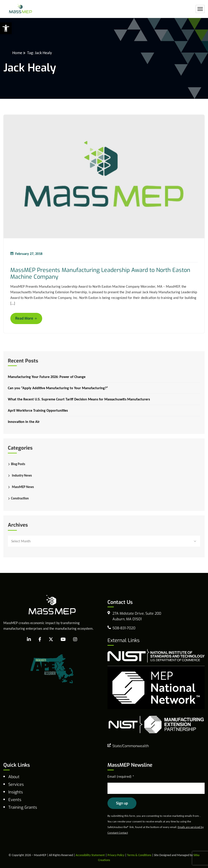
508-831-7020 (124, 628)
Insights (16, 792)
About (14, 777)
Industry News (22, 475)
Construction (20, 498)
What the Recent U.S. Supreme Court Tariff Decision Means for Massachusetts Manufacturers (79, 399)
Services (16, 784)
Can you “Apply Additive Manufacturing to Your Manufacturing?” (58, 388)
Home (17, 53)
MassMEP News (23, 487)
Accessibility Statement (90, 855)
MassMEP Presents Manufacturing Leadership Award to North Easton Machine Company (100, 274)
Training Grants (23, 807)
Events (15, 800)
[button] (6, 28)
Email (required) (121, 776)
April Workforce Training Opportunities (38, 410)
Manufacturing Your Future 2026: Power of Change (47, 377)
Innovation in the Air (24, 422)
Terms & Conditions (139, 855)
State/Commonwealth (131, 746)
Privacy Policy (116, 855)
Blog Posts (18, 464)
